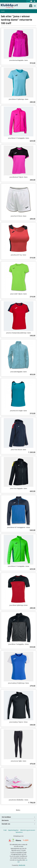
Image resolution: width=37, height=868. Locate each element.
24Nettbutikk (22, 865)
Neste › (18, 810)
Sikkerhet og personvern (28, 830)
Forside (3, 11)
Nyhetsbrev (19, 832)
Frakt (5, 830)
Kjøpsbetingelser (13, 830)
